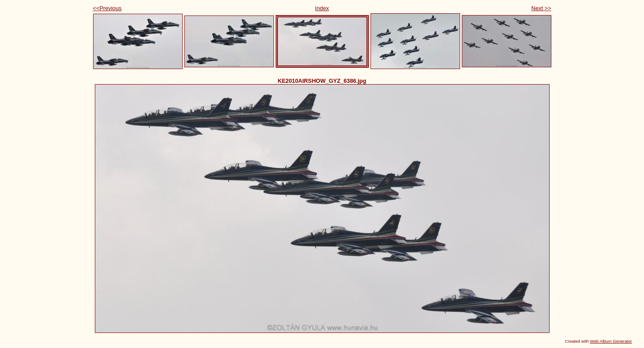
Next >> (541, 8)
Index (322, 8)
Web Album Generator (611, 341)
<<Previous (107, 8)
